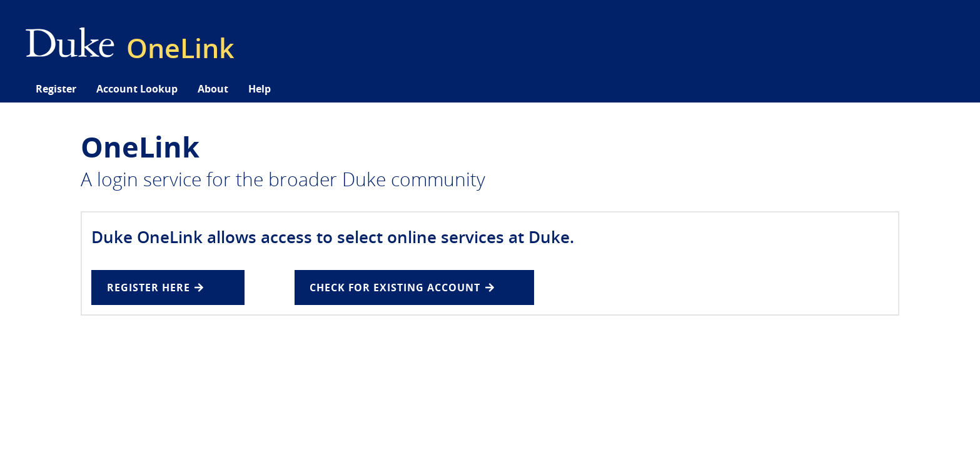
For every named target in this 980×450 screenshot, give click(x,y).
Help (260, 89)
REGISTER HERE (155, 287)
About (213, 89)
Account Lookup (137, 89)
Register (56, 89)
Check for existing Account (402, 287)
